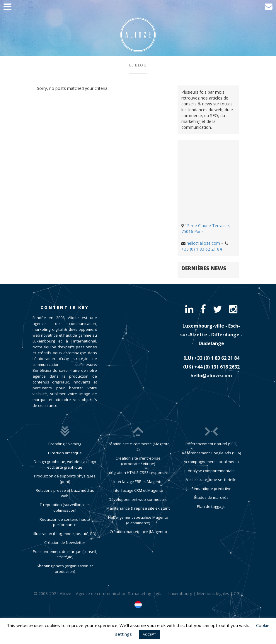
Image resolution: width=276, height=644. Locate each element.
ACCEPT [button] (149, 634)
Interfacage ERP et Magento (138, 482)
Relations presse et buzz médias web (65, 493)
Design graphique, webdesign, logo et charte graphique (65, 464)
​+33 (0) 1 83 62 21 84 (217, 358)
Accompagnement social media (211, 462)
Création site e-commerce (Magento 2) (138, 447)
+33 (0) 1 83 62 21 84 (202, 249)
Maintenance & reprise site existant (138, 508)
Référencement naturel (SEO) (211, 444)
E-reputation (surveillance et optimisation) (65, 507)
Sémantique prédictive (211, 489)
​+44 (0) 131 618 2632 (217, 367)
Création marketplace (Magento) (138, 532)
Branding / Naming (65, 444)
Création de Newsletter (65, 542)
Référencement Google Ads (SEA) (211, 453)
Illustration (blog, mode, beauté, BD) (65, 534)
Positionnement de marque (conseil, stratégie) (65, 554)
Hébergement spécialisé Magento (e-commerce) (138, 520)
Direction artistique (65, 453)
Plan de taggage (211, 506)
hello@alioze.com (203, 243)
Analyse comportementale (211, 471)
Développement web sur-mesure (138, 499)
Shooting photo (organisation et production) (65, 569)
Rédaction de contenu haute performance (65, 522)
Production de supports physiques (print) (65, 479)
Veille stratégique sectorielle (211, 479)
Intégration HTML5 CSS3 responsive (138, 472)
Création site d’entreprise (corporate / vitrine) (138, 461)
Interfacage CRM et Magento (138, 490)
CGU (238, 594)
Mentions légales (213, 594)
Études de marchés (211, 497)
